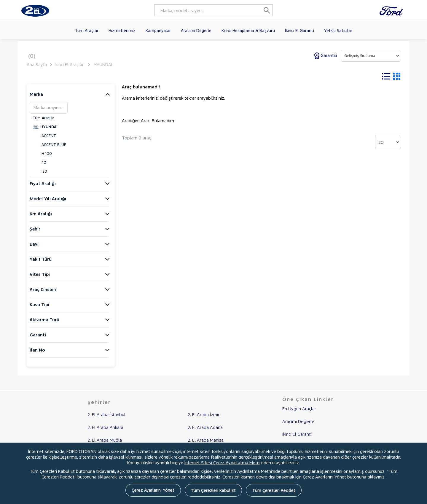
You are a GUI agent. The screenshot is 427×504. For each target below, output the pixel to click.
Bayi (34, 248)
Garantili (326, 55)
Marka (36, 98)
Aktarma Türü (44, 323)
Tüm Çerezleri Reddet (277, 491)
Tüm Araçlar (87, 31)
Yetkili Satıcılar (338, 31)
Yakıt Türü (41, 263)
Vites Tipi (40, 278)
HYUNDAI (103, 65)
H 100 (47, 158)
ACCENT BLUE (54, 149)
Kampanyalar (158, 31)
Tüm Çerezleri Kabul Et (214, 491)
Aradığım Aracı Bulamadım (148, 124)
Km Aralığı (41, 218)
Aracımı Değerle (196, 31)
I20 (44, 175)
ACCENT (49, 140)
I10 (44, 166)
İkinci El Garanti (299, 31)
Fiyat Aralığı (43, 187)
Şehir (35, 233)
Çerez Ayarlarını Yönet (151, 491)
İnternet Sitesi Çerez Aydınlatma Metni (222, 463)
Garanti (38, 339)
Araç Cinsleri (43, 293)
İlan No (37, 354)
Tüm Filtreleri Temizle (179, 77)
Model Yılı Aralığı (48, 202)
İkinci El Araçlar (69, 65)
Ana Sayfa (37, 65)
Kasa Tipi (39, 308)
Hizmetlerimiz (122, 31)
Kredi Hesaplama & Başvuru (248, 31)
